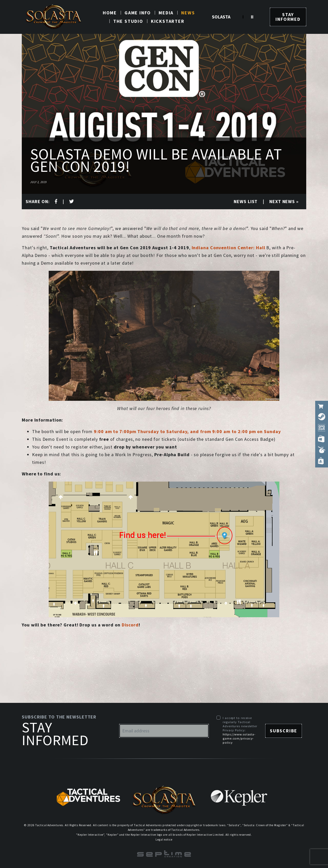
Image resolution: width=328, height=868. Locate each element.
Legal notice (164, 840)
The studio (128, 21)
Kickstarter (168, 21)
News (188, 13)
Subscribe (284, 731)
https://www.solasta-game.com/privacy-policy (239, 738)
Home (110, 13)
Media (166, 13)
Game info (138, 13)
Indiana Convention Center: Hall (228, 248)
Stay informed (288, 17)
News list (246, 201)
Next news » (284, 201)
